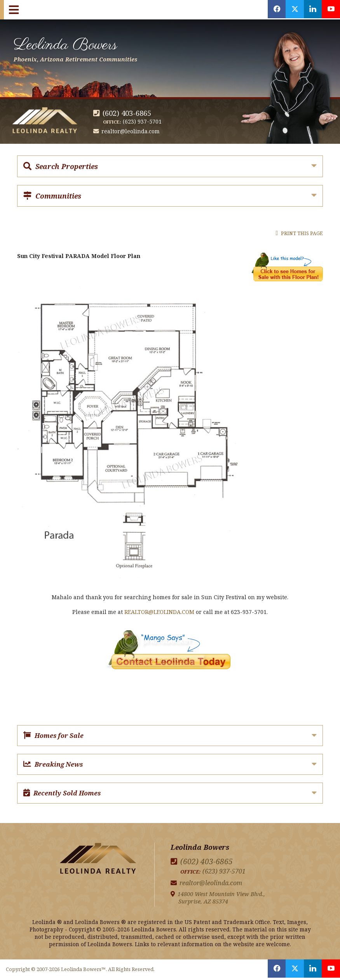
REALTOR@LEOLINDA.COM (159, 612)
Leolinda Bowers (82, 48)
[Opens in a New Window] (272, 10)
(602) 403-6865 (127, 113)
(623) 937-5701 (142, 121)
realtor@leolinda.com (131, 131)
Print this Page (299, 233)
